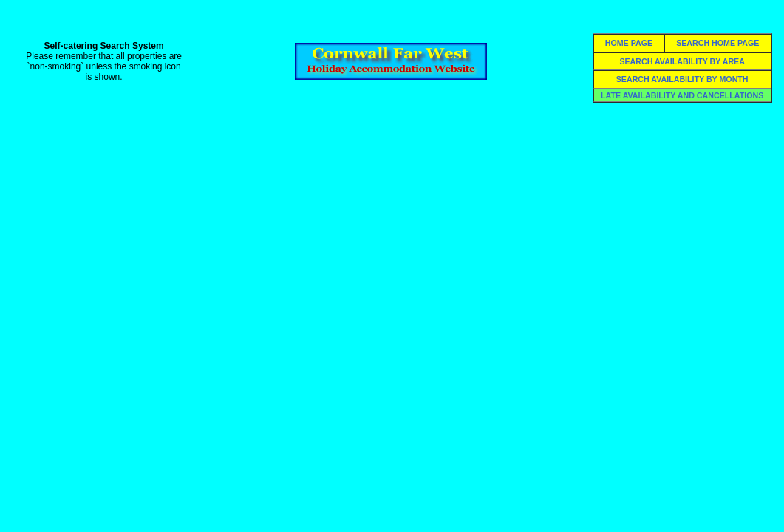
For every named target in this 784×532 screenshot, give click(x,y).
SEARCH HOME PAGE (717, 43)
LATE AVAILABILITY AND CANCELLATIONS (682, 95)
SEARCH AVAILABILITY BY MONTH (682, 79)
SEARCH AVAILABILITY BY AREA (682, 61)
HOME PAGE (629, 43)
